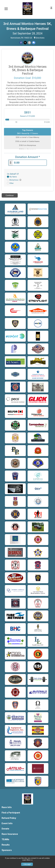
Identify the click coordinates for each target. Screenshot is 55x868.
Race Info (7, 807)
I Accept (27, 864)
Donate (5, 829)
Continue (10, 195)
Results (6, 845)
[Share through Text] (34, 43)
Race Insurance (10, 834)
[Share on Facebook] (21, 43)
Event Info (7, 823)
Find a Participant (11, 813)
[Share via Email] (29, 43)
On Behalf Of (13, 174)
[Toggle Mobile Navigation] (6, 9)
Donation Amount (28, 157)
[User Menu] (51, 8)
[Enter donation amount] (30, 163)
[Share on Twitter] (25, 43)
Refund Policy (9, 818)
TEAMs (5, 839)
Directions (40, 38)
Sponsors (7, 850)
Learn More (28, 860)
